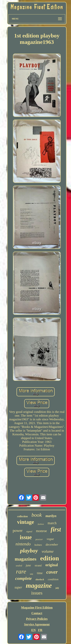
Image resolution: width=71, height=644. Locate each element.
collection (23, 516)
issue (26, 537)
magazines (26, 559)
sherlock (40, 579)
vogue (50, 539)
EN (33, 630)
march (52, 523)
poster (39, 540)
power (18, 531)
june (28, 565)
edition (50, 558)
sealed (19, 566)
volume (48, 551)
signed (29, 532)
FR (40, 630)
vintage (26, 522)
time (40, 573)
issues (37, 593)
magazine (39, 586)
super (18, 587)
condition (53, 579)
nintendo (23, 544)
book (37, 515)
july (57, 588)
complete (23, 578)
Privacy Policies (37, 619)
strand (38, 565)
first (56, 529)
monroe (41, 531)
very (31, 574)
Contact (37, 613)
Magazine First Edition (37, 608)
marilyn (51, 516)
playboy (29, 551)
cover (52, 572)
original (52, 565)
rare (21, 571)
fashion (41, 524)
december (52, 545)
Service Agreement (37, 624)
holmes (38, 545)
